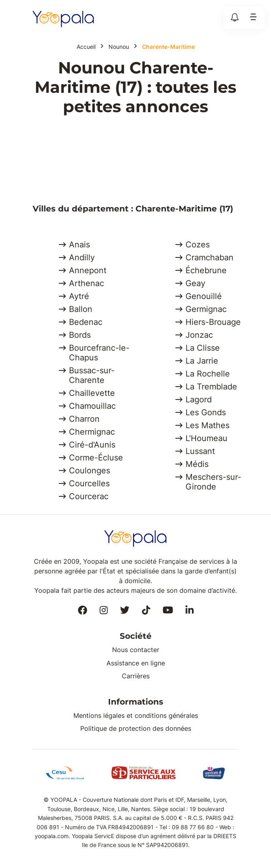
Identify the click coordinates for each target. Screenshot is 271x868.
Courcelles (89, 483)
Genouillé (204, 296)
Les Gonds (206, 412)
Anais (79, 245)
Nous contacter (136, 650)
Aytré (79, 296)
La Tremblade (211, 387)
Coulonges (90, 471)
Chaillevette (92, 393)
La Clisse (203, 348)
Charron (84, 419)
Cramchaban (210, 257)
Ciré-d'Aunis (92, 445)
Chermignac (92, 432)
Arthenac (87, 283)
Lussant (200, 451)
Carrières (136, 676)
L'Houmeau (206, 438)
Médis (197, 464)
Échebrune (206, 270)
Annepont (88, 270)
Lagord (199, 399)
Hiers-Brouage (213, 322)
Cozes (198, 245)
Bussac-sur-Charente (92, 375)
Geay (195, 283)
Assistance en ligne (136, 663)
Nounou (119, 47)
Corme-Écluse (96, 458)
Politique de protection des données (136, 728)
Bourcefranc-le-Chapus (99, 353)
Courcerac (89, 496)
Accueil (86, 47)
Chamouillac (92, 406)
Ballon (81, 309)
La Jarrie (202, 361)
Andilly (82, 257)
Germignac (206, 309)
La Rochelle (208, 374)
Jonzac (199, 335)
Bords (80, 335)
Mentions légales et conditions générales (136, 715)
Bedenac (86, 322)
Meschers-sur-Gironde (213, 482)
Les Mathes (207, 425)
